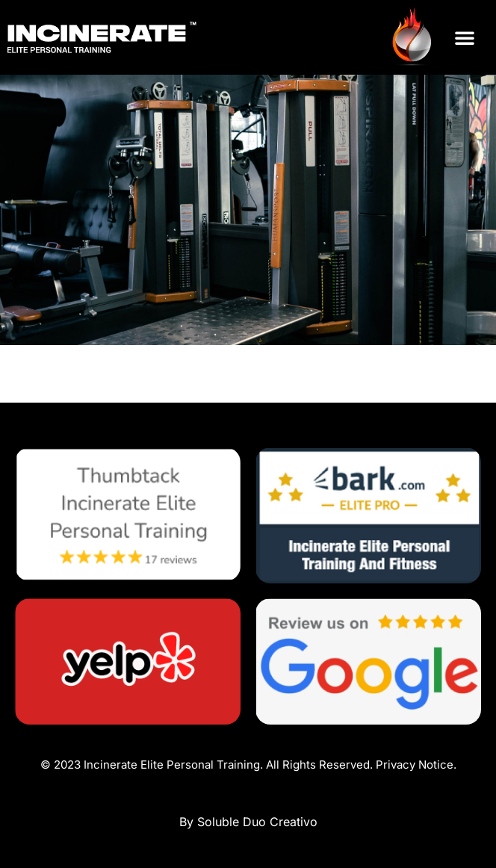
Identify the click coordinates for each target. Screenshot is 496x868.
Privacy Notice (415, 765)
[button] (465, 37)
